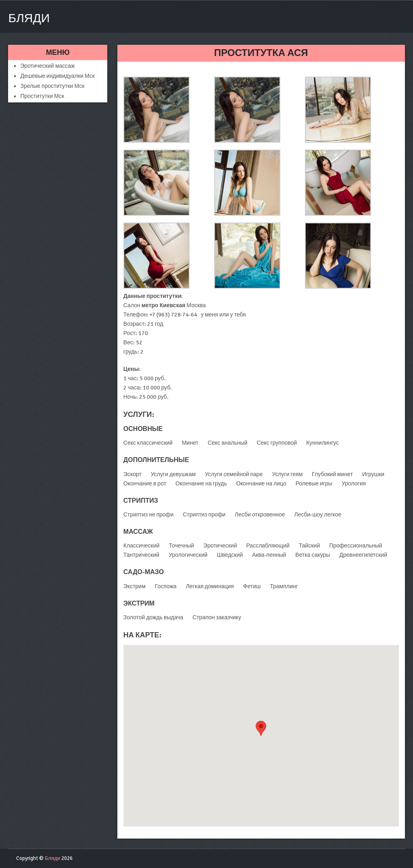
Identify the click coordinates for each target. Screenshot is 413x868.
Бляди (29, 18)
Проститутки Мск (42, 96)
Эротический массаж (47, 66)
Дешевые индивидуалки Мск (57, 76)
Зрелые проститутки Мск (52, 86)
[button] (261, 728)
